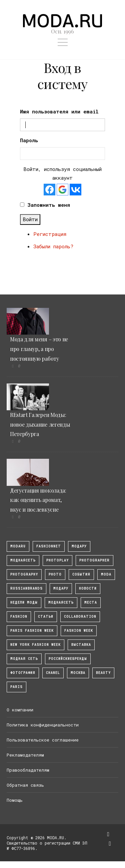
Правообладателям (28, 770)
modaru (18, 546)
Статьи (46, 617)
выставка (81, 645)
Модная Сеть (24, 659)
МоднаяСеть (23, 560)
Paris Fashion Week (32, 631)
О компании (20, 710)
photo (55, 574)
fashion (19, 617)
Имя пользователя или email (59, 111)
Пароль (29, 140)
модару (79, 546)
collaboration (80, 617)
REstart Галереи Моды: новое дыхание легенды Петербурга (40, 424)
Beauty (103, 673)
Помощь (15, 800)
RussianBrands (26, 588)
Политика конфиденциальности (43, 725)
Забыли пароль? (53, 246)
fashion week (79, 631)
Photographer (94, 560)
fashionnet (49, 546)
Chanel (53, 673)
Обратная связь (25, 785)
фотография (23, 673)
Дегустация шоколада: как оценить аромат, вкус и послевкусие (38, 500)
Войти (30, 219)
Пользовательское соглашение (43, 740)
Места (91, 602)
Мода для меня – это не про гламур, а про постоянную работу (39, 349)
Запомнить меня (49, 205)
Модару (61, 588)
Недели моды (24, 602)
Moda (106, 574)
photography (24, 574)
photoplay (57, 560)
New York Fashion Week (35, 645)
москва (78, 673)
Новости (88, 588)
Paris (16, 687)
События (81, 574)
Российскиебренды (68, 659)
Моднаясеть (61, 602)
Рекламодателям (25, 755)
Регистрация (50, 234)
